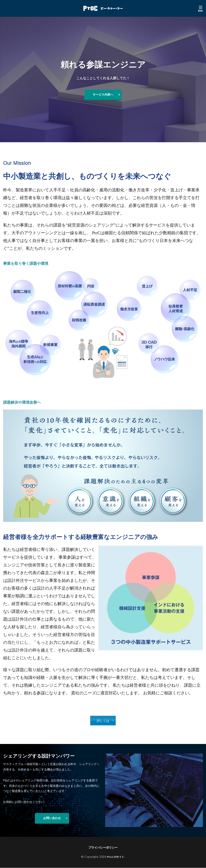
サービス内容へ (103, 94)
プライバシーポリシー (103, 848)
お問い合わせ (52, 818)
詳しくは (103, 721)
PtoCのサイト (116, 857)
